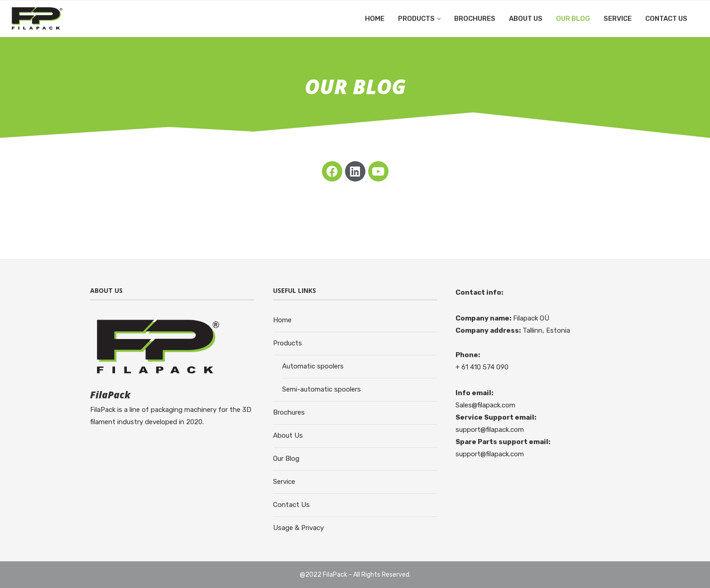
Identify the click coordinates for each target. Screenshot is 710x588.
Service (618, 19)
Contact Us (666, 19)
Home (375, 19)
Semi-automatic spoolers (321, 389)
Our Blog (573, 19)
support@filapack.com (490, 430)
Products (416, 19)
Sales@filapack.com (485, 405)
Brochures (475, 19)
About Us (526, 19)
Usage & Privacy (298, 528)
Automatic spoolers (313, 366)
